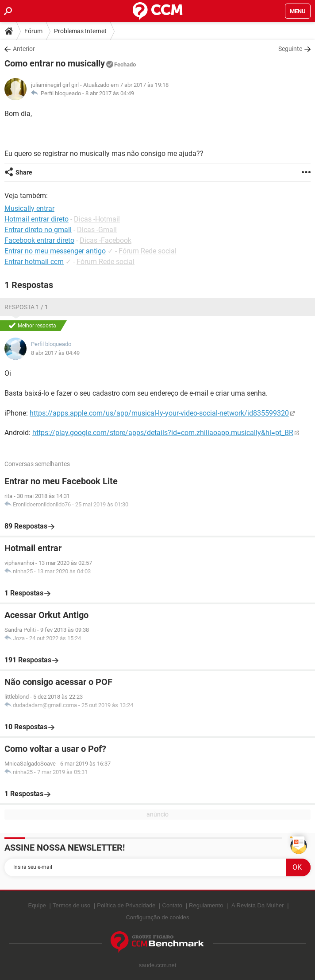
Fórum (33, 31)
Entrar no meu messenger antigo (55, 251)
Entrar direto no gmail (38, 230)
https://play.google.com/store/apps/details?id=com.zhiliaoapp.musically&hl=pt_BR (163, 433)
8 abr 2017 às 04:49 (110, 93)
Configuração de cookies (157, 917)
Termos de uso (71, 905)
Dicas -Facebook (106, 240)
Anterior (24, 49)
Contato (173, 905)
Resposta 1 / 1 (26, 307)
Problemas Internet (80, 31)
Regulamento (206, 905)
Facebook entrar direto (39, 240)
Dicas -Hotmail (97, 219)
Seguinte (290, 49)
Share (24, 172)
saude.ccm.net (158, 965)
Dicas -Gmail (97, 230)
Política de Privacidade (126, 905)
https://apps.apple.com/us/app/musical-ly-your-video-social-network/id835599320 (159, 413)
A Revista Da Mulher (258, 905)
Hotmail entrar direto (36, 219)
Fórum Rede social (148, 251)
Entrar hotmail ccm (34, 262)
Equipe (37, 905)
